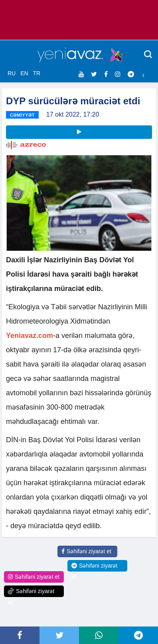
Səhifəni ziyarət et (86, 551)
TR (37, 73)
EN (24, 73)
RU (12, 73)
